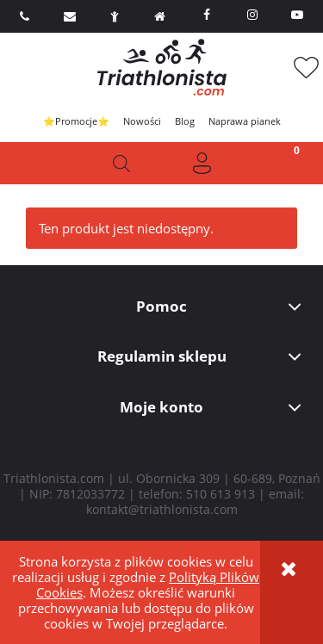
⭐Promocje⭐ (76, 121)
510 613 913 (221, 494)
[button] (40, 163)
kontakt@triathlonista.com (162, 509)
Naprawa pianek (245, 121)
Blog (185, 121)
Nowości (142, 121)
